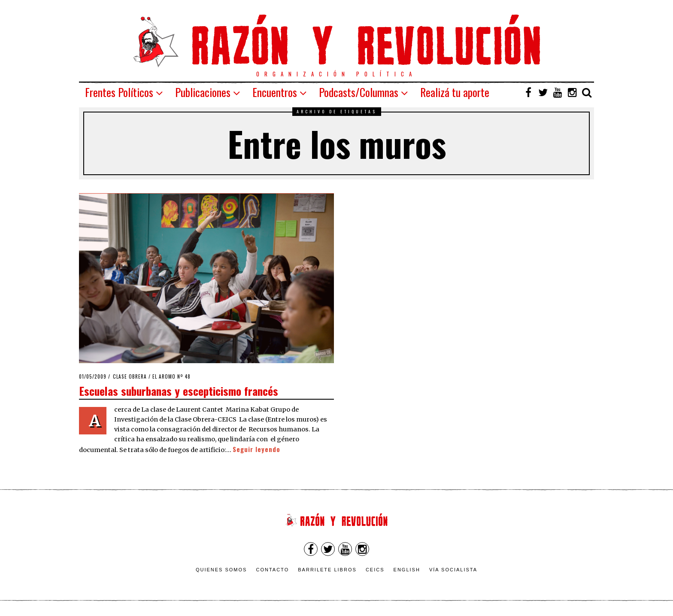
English (407, 570)
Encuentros (275, 92)
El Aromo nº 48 (171, 376)
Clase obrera (130, 376)
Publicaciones (203, 92)
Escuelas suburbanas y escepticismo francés (179, 391)
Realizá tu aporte (455, 92)
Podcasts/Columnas (359, 92)
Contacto (272, 570)
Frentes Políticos (119, 92)
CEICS (375, 570)
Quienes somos (221, 570)
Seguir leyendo (256, 449)
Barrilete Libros (327, 570)
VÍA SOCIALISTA (453, 570)
